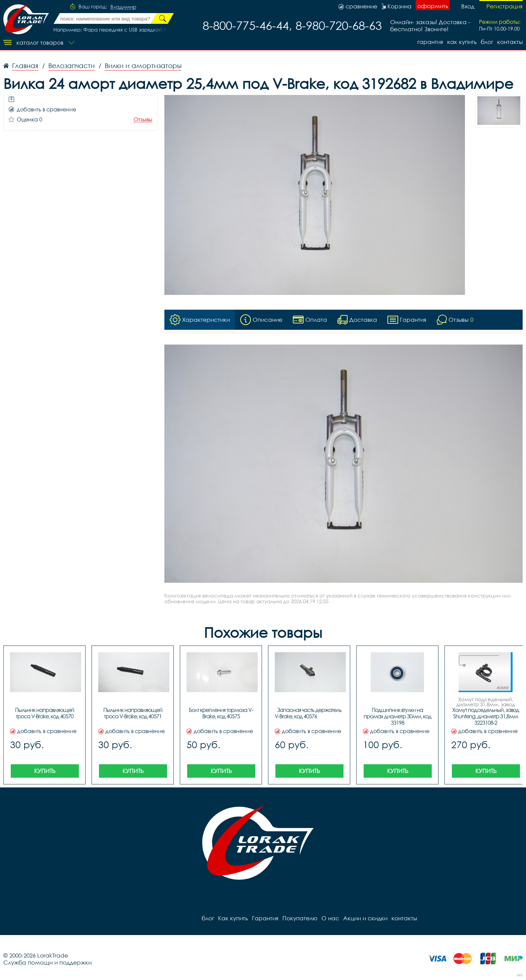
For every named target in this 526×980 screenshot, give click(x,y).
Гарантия (430, 42)
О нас (330, 918)
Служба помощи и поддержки (47, 962)
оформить (433, 6)
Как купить (462, 42)
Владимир (123, 7)
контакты (510, 42)
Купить (45, 771)
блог (487, 42)
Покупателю (300, 918)
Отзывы (143, 120)
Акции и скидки (365, 918)
